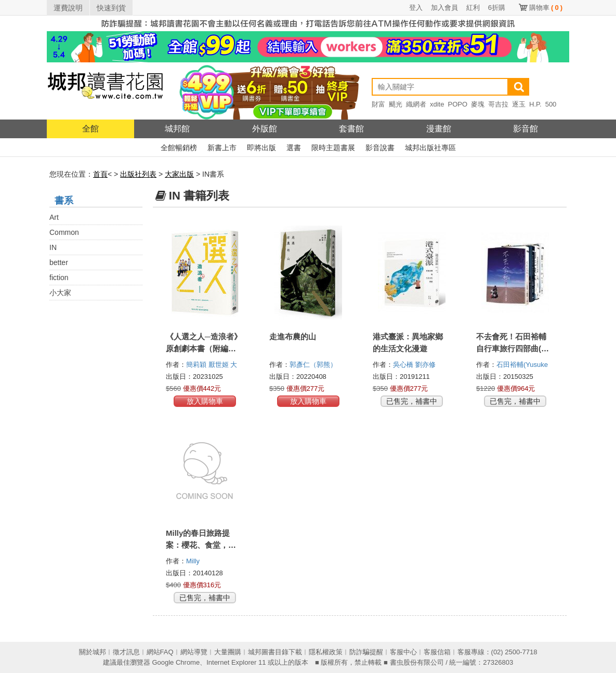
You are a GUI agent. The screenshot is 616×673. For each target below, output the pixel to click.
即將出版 (261, 148)
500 (551, 104)
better (59, 262)
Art (54, 217)
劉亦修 (427, 365)
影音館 (526, 129)
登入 (416, 8)
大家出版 (179, 174)
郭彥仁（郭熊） (314, 365)
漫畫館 (439, 129)
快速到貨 (111, 8)
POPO (457, 104)
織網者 (416, 104)
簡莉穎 (197, 365)
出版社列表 (138, 174)
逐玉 (519, 104)
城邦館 (177, 129)
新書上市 (222, 148)
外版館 (265, 129)
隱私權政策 (326, 652)
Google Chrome (176, 662)
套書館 (351, 129)
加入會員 (444, 8)
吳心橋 (404, 365)
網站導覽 (194, 652)
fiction (59, 278)
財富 (378, 104)
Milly (194, 561)
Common (64, 232)
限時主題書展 (333, 148)
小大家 (60, 293)
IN (53, 247)
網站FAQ (160, 652)
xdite (437, 104)
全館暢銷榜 (179, 148)
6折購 (497, 8)
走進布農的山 (293, 336)
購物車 (546, 8)
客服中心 (403, 652)
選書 (294, 148)
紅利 (473, 8)
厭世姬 (220, 365)
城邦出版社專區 (430, 148)
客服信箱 (437, 652)
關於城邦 (93, 652)
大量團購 (228, 652)
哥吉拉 (498, 104)
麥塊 (478, 104)
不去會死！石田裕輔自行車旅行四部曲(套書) (513, 348)
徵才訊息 (126, 652)
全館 (90, 129)
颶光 (396, 104)
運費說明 (68, 8)
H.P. (535, 104)
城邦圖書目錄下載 (275, 652)
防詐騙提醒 (366, 652)
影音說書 (380, 148)
